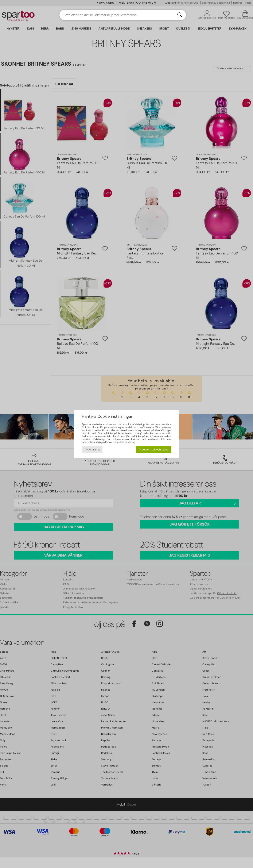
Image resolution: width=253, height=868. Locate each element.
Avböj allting (92, 450)
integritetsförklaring (124, 442)
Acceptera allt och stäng (153, 450)
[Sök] (180, 15)
